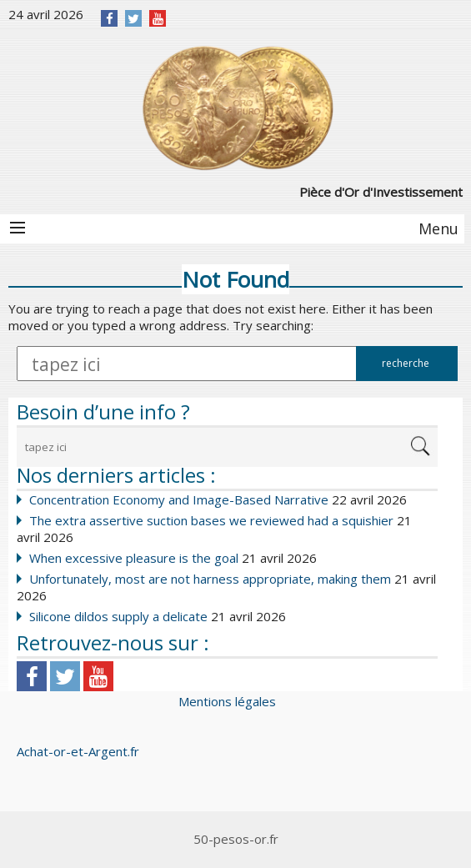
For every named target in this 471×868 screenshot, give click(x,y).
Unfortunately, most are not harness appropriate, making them (210, 579)
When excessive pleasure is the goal (134, 558)
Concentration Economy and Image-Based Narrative (179, 499)
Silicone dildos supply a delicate (118, 616)
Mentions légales (227, 701)
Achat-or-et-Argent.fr (78, 751)
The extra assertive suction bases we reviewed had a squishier (211, 520)
